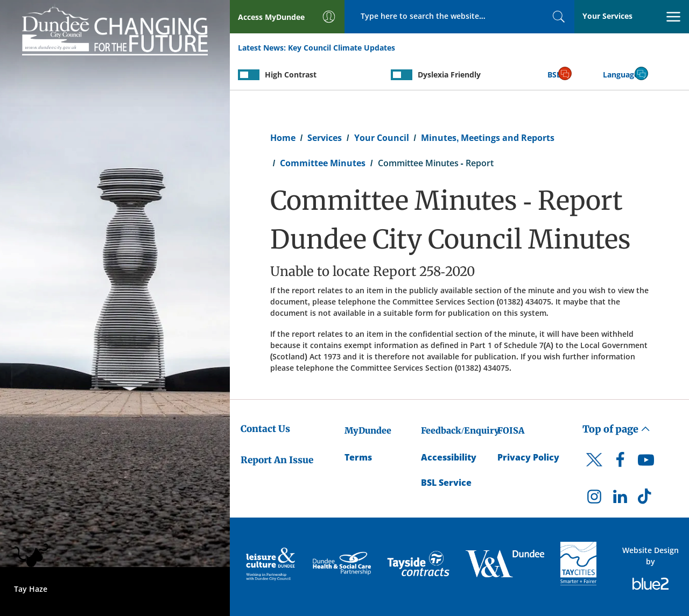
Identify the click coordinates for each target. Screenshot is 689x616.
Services (325, 138)
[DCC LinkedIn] (620, 499)
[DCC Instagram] (594, 499)
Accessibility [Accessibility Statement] (449, 457)
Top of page (616, 429)
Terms (358, 457)
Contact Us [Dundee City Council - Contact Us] (265, 429)
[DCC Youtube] (646, 463)
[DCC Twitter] (594, 469)
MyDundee (368, 430)
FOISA (511, 430)
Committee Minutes (323, 163)
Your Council (382, 138)
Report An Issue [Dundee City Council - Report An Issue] (277, 460)
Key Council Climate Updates (342, 48)
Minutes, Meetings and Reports (488, 138)
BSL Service (446, 483)
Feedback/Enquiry (460, 430)
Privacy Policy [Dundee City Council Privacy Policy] (528, 457)
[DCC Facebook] (620, 463)
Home (283, 138)
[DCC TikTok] (646, 499)
